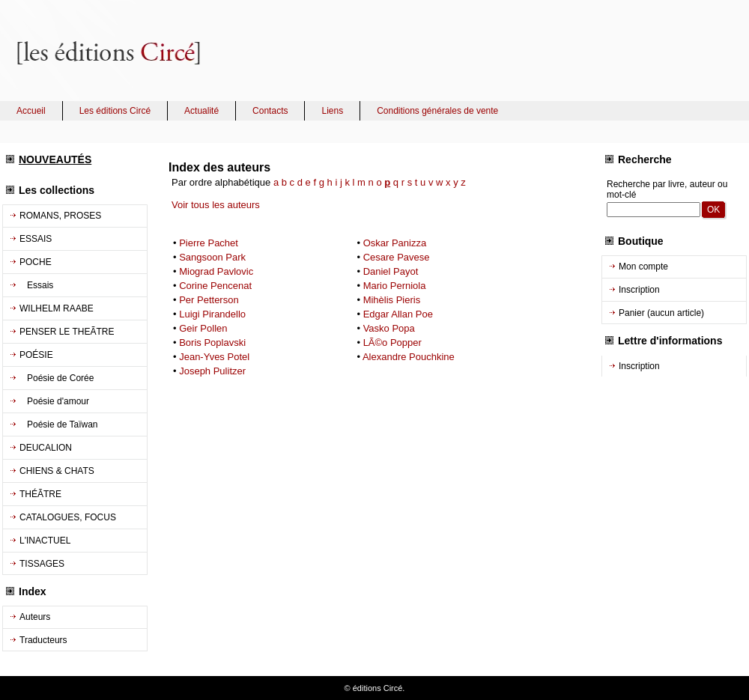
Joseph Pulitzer (212, 371)
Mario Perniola (395, 286)
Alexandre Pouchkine (409, 357)
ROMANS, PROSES (60, 216)
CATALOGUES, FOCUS (68, 517)
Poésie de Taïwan (59, 424)
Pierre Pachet (209, 243)
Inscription (639, 290)
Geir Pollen (203, 328)
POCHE (36, 262)
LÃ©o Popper (392, 343)
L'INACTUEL (45, 541)
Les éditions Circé (115, 111)
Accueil (31, 111)
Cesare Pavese (397, 257)
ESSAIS (36, 239)
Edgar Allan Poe (398, 314)
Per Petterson (209, 300)
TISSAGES (42, 564)
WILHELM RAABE (57, 308)
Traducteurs (43, 640)
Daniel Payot (391, 271)
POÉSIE (36, 355)
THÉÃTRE (40, 494)
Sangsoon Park (212, 257)
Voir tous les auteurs (216, 205)
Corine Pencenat (215, 286)
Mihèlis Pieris (392, 300)
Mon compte (643, 267)
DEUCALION (46, 448)
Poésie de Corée (57, 378)
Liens (332, 111)
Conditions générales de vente (437, 111)
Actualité (201, 111)
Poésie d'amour (54, 401)
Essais (36, 285)
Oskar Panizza (395, 243)
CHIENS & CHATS (57, 471)
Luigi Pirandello (212, 314)
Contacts (270, 111)
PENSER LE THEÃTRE (67, 332)
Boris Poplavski (212, 343)
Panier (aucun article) (661, 313)
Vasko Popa (389, 328)
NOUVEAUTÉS (55, 159)
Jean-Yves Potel (214, 357)
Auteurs (35, 617)
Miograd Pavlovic (216, 271)
